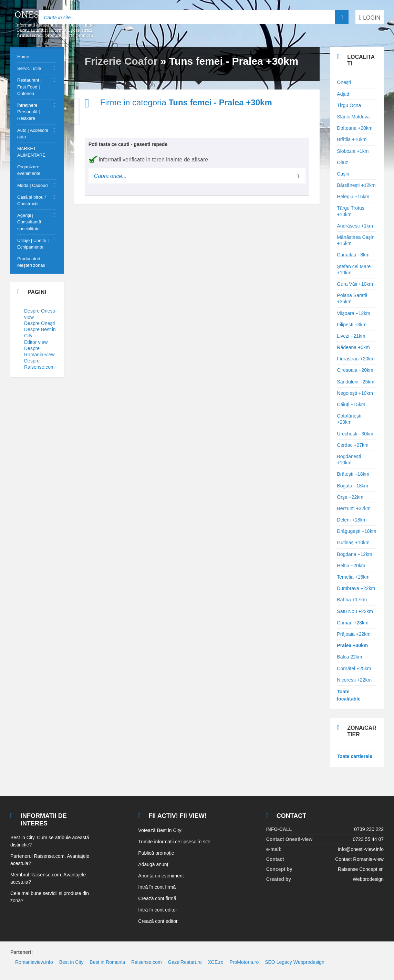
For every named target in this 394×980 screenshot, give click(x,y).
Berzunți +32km (354, 508)
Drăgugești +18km (356, 531)
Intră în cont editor (158, 910)
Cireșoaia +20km (355, 370)
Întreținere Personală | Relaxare (29, 112)
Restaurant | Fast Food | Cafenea (29, 87)
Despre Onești (39, 323)
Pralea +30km (352, 645)
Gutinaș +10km (353, 542)
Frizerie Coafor (121, 61)
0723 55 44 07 (368, 839)
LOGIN (370, 17)
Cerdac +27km (352, 445)
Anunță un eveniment (161, 876)
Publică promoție (156, 853)
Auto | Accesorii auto (33, 134)
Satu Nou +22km (355, 611)
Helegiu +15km (353, 197)
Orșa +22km (350, 497)
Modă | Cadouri (33, 185)
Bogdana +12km (354, 554)
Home (23, 57)
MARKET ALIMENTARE (31, 152)
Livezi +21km (351, 336)
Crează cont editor (158, 921)
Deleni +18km (352, 520)
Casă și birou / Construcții (32, 200)
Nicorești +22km (354, 680)
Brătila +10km (352, 139)
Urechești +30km (355, 434)
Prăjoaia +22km (354, 634)
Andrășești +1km (355, 226)
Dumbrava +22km (356, 588)
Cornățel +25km (354, 668)
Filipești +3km (352, 325)
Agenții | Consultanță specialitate (29, 222)
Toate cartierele (354, 756)
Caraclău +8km (353, 255)
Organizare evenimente (29, 170)
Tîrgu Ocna (349, 105)
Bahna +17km (352, 600)
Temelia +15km (353, 577)
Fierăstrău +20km (356, 359)
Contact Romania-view (359, 859)
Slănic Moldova (353, 117)
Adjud (343, 94)
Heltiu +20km (351, 566)
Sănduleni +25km (356, 382)
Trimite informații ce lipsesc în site (174, 842)
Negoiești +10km (355, 393)
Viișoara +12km (354, 313)
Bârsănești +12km (356, 185)
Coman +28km (352, 623)
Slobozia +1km (353, 151)
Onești (344, 82)
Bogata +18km (352, 486)
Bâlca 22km (349, 657)
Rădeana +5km (353, 347)
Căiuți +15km (351, 404)
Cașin (343, 174)
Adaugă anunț (153, 864)
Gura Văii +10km (355, 284)
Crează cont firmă (157, 898)
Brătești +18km (353, 474)
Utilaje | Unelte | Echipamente (33, 244)
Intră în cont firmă (157, 887)
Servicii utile (29, 68)
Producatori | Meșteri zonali (31, 262)
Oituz (343, 162)
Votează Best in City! (160, 830)
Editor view (36, 342)
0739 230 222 (369, 829)
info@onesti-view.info (361, 849)
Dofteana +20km (355, 128)
